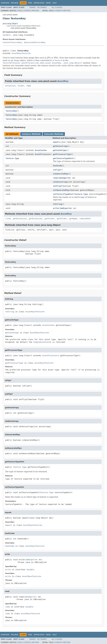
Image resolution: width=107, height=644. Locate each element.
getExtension (20, 219)
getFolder (50, 219)
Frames (33, 7)
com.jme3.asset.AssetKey (19, 26)
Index (49, 3)
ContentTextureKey (12, 42)
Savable (7, 35)
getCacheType (60, 150)
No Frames (42, 7)
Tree (30, 3)
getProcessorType (62, 154)
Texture (36, 26)
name (29, 86)
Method (36, 11)
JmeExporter (66, 208)
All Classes (57, 7)
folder (21, 86)
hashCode (57, 166)
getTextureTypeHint (63, 158)
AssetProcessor (43, 154)
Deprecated (39, 3)
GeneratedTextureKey (35, 42)
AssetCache (40, 150)
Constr (27, 11)
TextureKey (11, 111)
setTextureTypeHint (63, 194)
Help (55, 3)
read (55, 178)
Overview (5, 3)
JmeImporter (65, 178)
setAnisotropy (60, 182)
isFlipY (57, 170)
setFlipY (57, 186)
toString (57, 204)
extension (10, 86)
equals (56, 142)
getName (73, 219)
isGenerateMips (61, 174)
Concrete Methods (54, 134)
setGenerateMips (61, 190)
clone (8, 219)
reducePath (85, 219)
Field (20, 11)
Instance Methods (31, 134)
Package (15, 3)
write (56, 208)
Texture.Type (12, 158)
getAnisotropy (60, 146)
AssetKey (16, 53)
